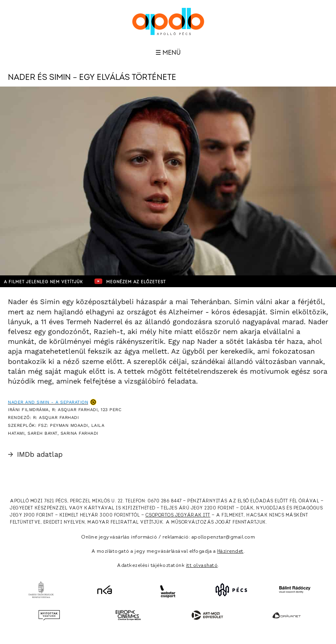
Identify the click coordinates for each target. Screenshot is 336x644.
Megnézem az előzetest (130, 281)
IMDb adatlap (35, 454)
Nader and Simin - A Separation (48, 402)
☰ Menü (168, 53)
